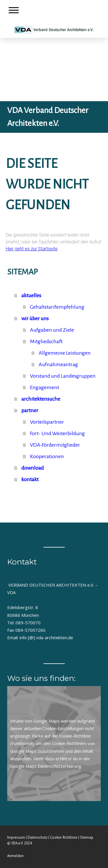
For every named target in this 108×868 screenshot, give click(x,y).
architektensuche (41, 399)
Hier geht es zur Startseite (32, 249)
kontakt (30, 479)
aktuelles (31, 295)
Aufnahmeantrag (58, 364)
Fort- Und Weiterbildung (57, 433)
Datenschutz (38, 837)
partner (30, 410)
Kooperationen (47, 456)
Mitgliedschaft (46, 341)
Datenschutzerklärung (59, 766)
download (33, 468)
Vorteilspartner (47, 422)
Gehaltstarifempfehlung (57, 307)
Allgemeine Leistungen (65, 353)
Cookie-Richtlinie (75, 736)
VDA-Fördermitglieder (55, 445)
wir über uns (35, 318)
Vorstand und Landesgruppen (63, 376)
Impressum (16, 837)
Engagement (44, 387)
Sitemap (87, 837)
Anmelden (15, 856)
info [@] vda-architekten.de (46, 637)
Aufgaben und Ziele (52, 330)
